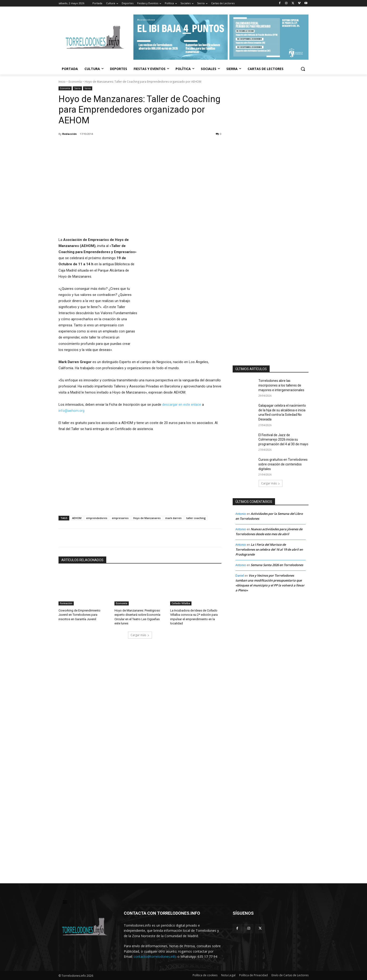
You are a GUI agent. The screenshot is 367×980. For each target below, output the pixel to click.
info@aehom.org (72, 411)
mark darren (173, 518)
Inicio (62, 82)
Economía (75, 82)
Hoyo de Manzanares (147, 518)
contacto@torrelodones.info (155, 956)
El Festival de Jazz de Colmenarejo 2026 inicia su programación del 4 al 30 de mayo (283, 440)
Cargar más (140, 635)
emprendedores (97, 518)
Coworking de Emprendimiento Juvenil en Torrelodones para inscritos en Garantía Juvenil (79, 615)
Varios (88, 88)
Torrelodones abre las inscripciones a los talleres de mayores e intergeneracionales (281, 385)
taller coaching (196, 518)
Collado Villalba (181, 603)
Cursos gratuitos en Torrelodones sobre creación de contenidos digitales (283, 464)
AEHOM (77, 518)
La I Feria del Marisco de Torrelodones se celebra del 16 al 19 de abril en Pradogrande (269, 549)
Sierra (77, 88)
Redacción (70, 134)
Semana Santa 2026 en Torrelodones (277, 565)
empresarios (120, 518)
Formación (66, 603)
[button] (303, 69)
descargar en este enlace (182, 405)
